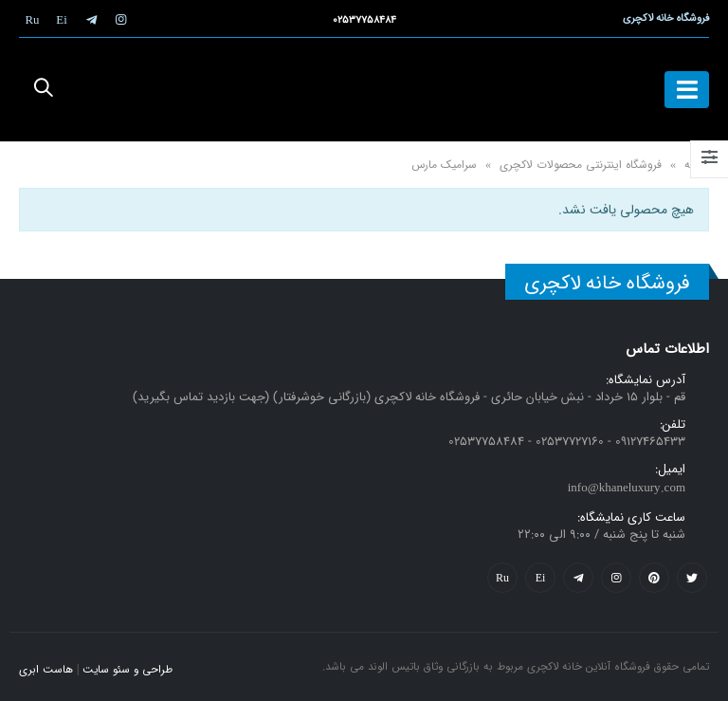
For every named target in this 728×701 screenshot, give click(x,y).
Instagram (616, 578)
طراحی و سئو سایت (127, 670)
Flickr (502, 578)
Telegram (578, 578)
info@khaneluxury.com (627, 488)
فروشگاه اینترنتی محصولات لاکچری (581, 165)
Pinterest (654, 578)
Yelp (540, 578)
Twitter (692, 578)
